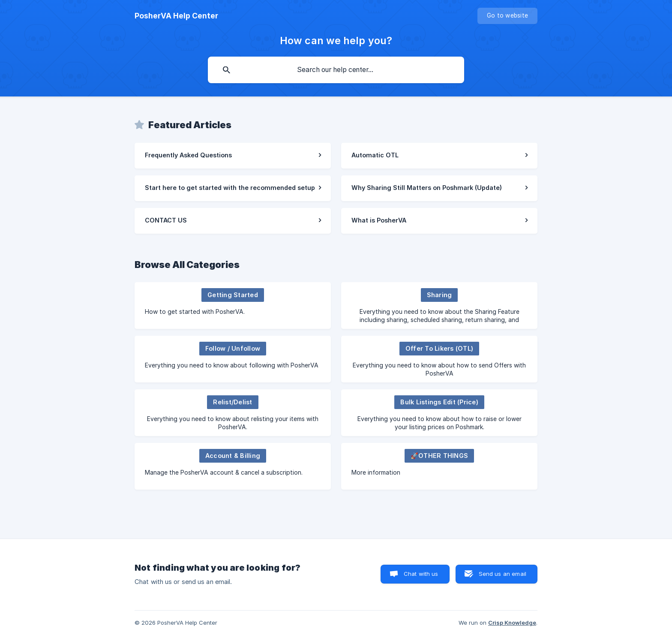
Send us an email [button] (502, 574)
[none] (176, 16)
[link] (233, 156)
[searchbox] (336, 70)
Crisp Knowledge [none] (512, 623)
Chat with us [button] (421, 574)
